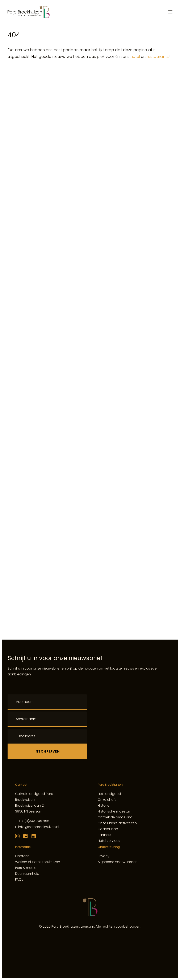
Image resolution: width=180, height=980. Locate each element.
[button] (170, 12)
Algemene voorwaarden (118, 862)
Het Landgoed (109, 794)
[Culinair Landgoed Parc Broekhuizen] (29, 12)
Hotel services (109, 841)
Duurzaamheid (27, 874)
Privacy (104, 856)
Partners (104, 835)
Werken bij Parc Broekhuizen (38, 862)
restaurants (158, 56)
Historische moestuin (115, 811)
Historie (104, 805)
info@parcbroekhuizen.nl (39, 827)
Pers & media (26, 868)
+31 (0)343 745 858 (34, 821)
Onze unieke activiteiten (117, 823)
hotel (135, 56)
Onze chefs (107, 800)
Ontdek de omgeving (115, 817)
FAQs (19, 879)
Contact (22, 856)
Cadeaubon (108, 829)
